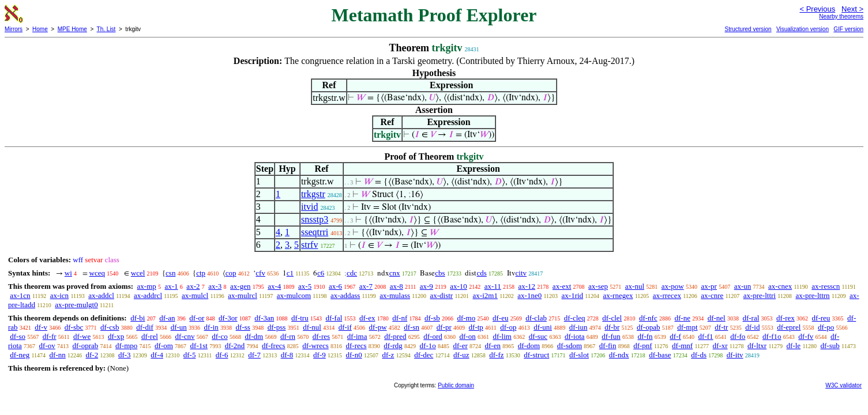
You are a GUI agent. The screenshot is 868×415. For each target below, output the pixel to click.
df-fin (608, 346)
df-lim (502, 336)
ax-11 (493, 286)
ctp (201, 273)
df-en (493, 346)
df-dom (529, 346)
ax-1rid (573, 295)
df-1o (428, 346)
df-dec (424, 355)
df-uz (461, 355)
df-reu (821, 318)
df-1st (199, 346)
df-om (164, 346)
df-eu (500, 318)
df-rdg (393, 346)
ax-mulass (395, 295)
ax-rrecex (667, 295)
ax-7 (366, 286)
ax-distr (441, 295)
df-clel (612, 318)
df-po (826, 327)
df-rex (786, 318)
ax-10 (459, 286)
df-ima (357, 336)
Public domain (456, 385)
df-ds (699, 355)
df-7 (254, 355)
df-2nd (235, 346)
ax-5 (305, 286)
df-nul (312, 327)
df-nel (717, 318)
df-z (388, 355)
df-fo (738, 336)
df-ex (367, 318)
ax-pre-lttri (760, 295)
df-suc (538, 336)
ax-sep (598, 286)
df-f (675, 336)
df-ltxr (757, 346)
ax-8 (397, 286)
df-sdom (570, 346)
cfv (260, 273)
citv (521, 273)
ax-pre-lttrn (812, 295)
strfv (309, 245)
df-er (461, 346)
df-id (752, 327)
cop (231, 273)
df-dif (145, 327)
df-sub (830, 346)
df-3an (264, 318)
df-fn (645, 336)
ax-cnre (712, 295)
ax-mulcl (195, 295)
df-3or (228, 318)
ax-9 (427, 286)
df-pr (444, 327)
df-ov (47, 346)
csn (170, 273)
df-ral (751, 318)
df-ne (682, 318)
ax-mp (147, 286)
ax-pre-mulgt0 (76, 305)
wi (68, 273)
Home (40, 29)
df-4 (157, 355)
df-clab (536, 318)
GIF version (848, 29)
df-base (660, 355)
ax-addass (345, 295)
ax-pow (673, 286)
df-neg (20, 355)
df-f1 (706, 336)
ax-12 (527, 286)
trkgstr (313, 194)
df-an (167, 318)
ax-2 (193, 286)
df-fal (334, 318)
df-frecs (273, 346)
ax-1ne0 (529, 295)
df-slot (579, 355)
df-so (18, 336)
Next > (852, 9)
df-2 (92, 355)
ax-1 (172, 286)
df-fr (50, 336)
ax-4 (274, 286)
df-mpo (126, 346)
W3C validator (843, 385)
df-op (508, 327)
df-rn (288, 336)
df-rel (150, 336)
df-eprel (789, 327)
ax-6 (335, 286)
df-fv (806, 336)
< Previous (817, 9)
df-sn (412, 327)
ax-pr (709, 286)
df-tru (300, 318)
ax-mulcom (294, 295)
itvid (309, 207)
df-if (345, 327)
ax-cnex (780, 286)
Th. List (106, 29)
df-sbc (74, 327)
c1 (290, 273)
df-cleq (575, 318)
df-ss (243, 327)
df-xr (720, 346)
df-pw (378, 327)
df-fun (611, 336)
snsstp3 (315, 219)
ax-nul (635, 286)
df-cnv (185, 336)
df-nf (400, 318)
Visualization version (803, 29)
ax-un (743, 286)
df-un (179, 327)
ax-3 (215, 286)
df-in (211, 327)
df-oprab (86, 346)
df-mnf (682, 346)
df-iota (575, 336)
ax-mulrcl (243, 295)
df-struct (536, 355)
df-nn (58, 355)
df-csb (110, 327)
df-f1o (772, 336)
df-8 (287, 355)
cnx (395, 273)
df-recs (356, 346)
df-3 (125, 355)
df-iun (578, 327)
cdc (352, 273)
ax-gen (240, 286)
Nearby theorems (841, 16)
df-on (467, 336)
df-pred (395, 336)
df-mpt (687, 327)
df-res (321, 336)
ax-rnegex (618, 295)
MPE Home (72, 29)
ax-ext (562, 286)
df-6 (222, 355)
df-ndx (619, 355)
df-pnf (643, 346)
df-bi (138, 318)
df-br (612, 327)
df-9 (320, 355)
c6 (321, 273)
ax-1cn (20, 295)
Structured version (748, 29)
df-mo (466, 318)
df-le (794, 346)
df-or (197, 318)
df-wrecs (315, 346)
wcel (138, 273)
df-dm (254, 336)
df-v (41, 327)
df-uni (543, 327)
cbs (440, 273)
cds (481, 273)
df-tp (476, 327)
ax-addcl (101, 295)
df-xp (116, 336)
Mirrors (14, 29)
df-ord (433, 336)
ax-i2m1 (485, 295)
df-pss (277, 327)
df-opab (648, 327)
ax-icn (59, 295)
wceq (97, 273)
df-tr (721, 327)
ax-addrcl (148, 295)
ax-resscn (826, 286)
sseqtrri (315, 232)
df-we (82, 336)
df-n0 (354, 355)
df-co (219, 336)
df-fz (496, 355)
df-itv (735, 355)
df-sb (432, 318)
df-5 (190, 355)
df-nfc (648, 318)
